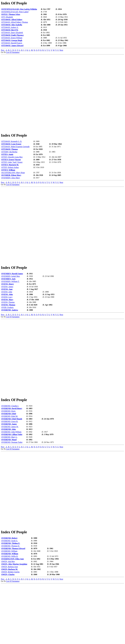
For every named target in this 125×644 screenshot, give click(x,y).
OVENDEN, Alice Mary (11, 193)
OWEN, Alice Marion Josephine (14, 624)
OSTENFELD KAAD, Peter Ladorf (15, 12)
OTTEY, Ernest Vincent (11, 174)
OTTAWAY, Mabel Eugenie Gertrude (15, 161)
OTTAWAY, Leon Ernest (11, 159)
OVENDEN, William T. (10, 311)
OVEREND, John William (11, 477)
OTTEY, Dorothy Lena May (12, 172)
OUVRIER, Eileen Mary (11, 190)
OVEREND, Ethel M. (10, 461)
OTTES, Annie (7, 169)
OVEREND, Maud (9, 484)
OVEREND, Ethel (9, 458)
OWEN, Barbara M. (10, 629)
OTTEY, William (8, 185)
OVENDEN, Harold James (12, 303)
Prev (3, 50)
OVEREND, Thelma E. (11, 603)
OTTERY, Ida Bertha (9, 167)
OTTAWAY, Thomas (10, 164)
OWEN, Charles (8, 634)
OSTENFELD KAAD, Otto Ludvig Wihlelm (19, 9)
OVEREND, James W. (10, 471)
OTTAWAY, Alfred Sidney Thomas (15, 22)
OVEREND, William (9, 611)
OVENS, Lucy (7, 327)
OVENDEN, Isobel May (11, 306)
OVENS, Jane (7, 319)
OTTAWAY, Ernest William (12, 38)
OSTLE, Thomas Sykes (11, 14)
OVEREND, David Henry (12, 453)
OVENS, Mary (7, 329)
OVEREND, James (9, 469)
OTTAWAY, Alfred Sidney (12, 20)
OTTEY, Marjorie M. (10, 180)
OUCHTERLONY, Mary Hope (13, 187)
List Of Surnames (13, 52)
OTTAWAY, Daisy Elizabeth (12, 33)
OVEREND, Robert (9, 598)
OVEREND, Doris (8, 456)
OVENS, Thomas (8, 332)
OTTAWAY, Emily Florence (12, 35)
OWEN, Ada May (8, 621)
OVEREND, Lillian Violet (12, 479)
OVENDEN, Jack (8, 309)
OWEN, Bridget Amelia (10, 631)
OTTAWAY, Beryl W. (10, 30)
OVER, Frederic (8, 337)
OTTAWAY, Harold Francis (12, 43)
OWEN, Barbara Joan (10, 626)
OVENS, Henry (8, 314)
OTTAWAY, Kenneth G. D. (12, 156)
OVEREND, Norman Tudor (12, 487)
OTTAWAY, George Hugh (12, 40)
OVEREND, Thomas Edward (13, 608)
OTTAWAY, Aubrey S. (10, 27)
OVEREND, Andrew (10, 340)
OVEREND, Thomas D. (10, 605)
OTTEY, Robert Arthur (10, 182)
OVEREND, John (9, 474)
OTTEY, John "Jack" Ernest (12, 177)
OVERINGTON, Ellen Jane (13, 618)
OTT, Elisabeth (7, 17)
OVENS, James (7, 316)
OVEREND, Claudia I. (10, 451)
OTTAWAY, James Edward (12, 46)
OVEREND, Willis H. (10, 616)
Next (61, 50)
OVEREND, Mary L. (9, 482)
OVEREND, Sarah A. (10, 600)
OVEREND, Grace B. (10, 466)
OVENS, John (7, 322)
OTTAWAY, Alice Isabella (12, 25)
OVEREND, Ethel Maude (12, 464)
